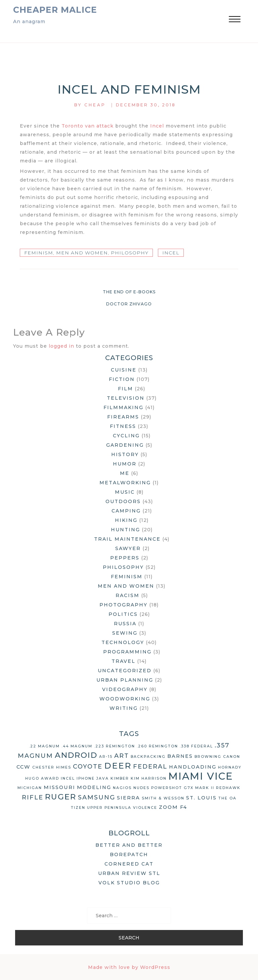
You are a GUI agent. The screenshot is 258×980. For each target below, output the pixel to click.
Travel (123, 661)
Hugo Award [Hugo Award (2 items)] (42, 778)
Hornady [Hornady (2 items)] (230, 767)
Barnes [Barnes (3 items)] (180, 756)
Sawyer (128, 548)
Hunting (125, 530)
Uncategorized (125, 671)
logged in (61, 346)
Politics (123, 614)
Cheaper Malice (55, 10)
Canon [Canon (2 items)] (232, 757)
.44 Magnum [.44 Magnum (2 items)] (77, 746)
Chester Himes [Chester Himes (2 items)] (52, 767)
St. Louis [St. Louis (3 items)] (201, 798)
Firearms (123, 417)
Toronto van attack (88, 126)
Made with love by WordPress (129, 967)
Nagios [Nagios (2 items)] (122, 788)
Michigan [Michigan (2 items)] (30, 788)
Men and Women (82, 253)
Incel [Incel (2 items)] (68, 778)
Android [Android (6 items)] (76, 755)
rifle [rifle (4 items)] (33, 797)
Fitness (123, 426)
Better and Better (129, 845)
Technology (123, 642)
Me (125, 473)
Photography (123, 605)
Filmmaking (123, 407)
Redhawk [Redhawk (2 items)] (228, 788)
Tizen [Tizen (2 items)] (78, 808)
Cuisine (124, 370)
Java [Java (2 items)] (103, 778)
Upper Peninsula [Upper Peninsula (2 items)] (109, 808)
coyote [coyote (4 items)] (88, 767)
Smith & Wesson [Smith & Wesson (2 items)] (163, 798)
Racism (127, 595)
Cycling (126, 436)
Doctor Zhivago (129, 304)
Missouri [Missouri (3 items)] (59, 787)
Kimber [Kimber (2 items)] (120, 778)
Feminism (39, 253)
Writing (124, 708)
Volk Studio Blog (129, 883)
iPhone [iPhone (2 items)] (86, 778)
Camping (126, 511)
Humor (125, 464)
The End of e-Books (129, 292)
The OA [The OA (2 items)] (227, 798)
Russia (125, 624)
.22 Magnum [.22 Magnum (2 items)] (44, 746)
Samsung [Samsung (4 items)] (97, 797)
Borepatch (129, 854)
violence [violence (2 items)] (145, 808)
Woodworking (125, 699)
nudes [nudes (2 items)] (141, 788)
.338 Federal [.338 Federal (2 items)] (196, 746)
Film (125, 389)
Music (125, 492)
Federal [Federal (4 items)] (150, 767)
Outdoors (123, 501)
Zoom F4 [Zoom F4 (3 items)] (173, 807)
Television (126, 398)
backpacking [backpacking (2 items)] (148, 757)
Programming (127, 652)
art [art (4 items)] (122, 756)
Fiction (122, 379)
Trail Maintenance (127, 539)
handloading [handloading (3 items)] (193, 767)
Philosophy (130, 253)
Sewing (125, 633)
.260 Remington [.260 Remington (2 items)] (157, 746)
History (125, 454)
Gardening (125, 445)
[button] (235, 20)
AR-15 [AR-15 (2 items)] (106, 757)
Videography (125, 689)
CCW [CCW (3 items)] (24, 767)
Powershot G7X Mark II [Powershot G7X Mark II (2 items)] (183, 788)
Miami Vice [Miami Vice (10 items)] (201, 776)
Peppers (125, 558)
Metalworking (125, 483)
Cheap (95, 105)
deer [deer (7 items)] (118, 766)
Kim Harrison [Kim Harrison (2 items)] (149, 778)
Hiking (126, 520)
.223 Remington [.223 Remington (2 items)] (115, 746)
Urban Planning (125, 680)
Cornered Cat (129, 864)
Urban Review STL (129, 873)
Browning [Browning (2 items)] (208, 757)
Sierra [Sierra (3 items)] (128, 798)
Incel (157, 126)
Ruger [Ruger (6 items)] (61, 797)
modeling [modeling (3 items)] (94, 787)
